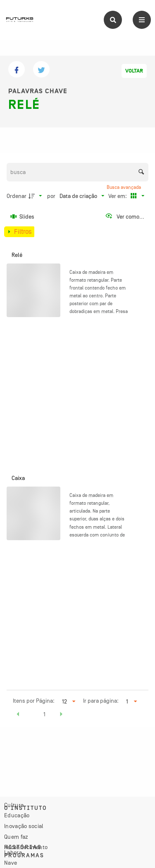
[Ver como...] (125, 216)
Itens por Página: (34, 701)
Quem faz (16, 837)
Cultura (14, 805)
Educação (17, 815)
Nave (11, 863)
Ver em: (118, 196)
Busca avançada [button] (124, 187)
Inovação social (24, 826)
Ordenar (17, 196)
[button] (18, 715)
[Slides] (23, 216)
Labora (13, 852)
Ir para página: (101, 701)
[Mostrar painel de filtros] (19, 232)
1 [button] (44, 714)
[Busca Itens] (78, 172)
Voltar (134, 71)
